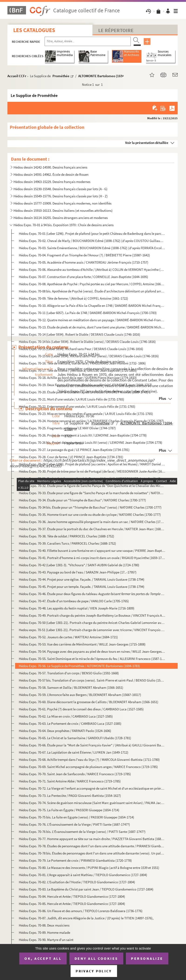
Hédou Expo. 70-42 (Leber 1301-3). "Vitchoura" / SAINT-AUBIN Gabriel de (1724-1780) (79, 565)
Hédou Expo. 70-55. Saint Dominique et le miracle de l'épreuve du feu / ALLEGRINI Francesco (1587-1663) (92, 659)
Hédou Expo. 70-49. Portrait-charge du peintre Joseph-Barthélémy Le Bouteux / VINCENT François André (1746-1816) (92, 615)
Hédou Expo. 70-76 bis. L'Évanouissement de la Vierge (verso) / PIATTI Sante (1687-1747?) (82, 832)
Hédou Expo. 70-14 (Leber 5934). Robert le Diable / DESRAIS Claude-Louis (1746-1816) (80, 334)
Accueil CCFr (17, 76)
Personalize (147, 958)
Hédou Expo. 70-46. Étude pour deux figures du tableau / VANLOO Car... (92, 594)
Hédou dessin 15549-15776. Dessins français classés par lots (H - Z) (61, 196)
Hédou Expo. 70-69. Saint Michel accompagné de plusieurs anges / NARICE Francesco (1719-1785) (88, 767)
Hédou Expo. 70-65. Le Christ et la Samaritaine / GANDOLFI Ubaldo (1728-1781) (75, 738)
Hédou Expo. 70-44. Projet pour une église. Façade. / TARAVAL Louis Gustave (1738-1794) (82, 579)
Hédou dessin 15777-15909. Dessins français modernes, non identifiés (62, 203)
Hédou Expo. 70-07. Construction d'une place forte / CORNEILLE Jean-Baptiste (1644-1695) (83, 277)
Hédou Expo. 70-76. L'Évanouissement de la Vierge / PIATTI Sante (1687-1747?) (74, 824)
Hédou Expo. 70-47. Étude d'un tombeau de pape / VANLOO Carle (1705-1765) (74, 601)
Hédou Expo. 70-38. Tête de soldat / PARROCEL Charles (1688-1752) (67, 536)
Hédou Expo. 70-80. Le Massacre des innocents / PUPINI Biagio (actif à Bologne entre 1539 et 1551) (89, 868)
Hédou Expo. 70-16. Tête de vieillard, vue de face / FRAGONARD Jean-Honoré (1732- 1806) (82, 363)
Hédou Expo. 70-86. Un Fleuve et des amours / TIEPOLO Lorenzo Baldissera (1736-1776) (81, 911)
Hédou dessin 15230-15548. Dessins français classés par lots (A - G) (60, 189)
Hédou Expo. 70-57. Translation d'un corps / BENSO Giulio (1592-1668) (69, 673)
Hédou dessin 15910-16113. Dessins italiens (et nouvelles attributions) (63, 210)
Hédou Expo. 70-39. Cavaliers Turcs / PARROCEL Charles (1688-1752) (67, 543)
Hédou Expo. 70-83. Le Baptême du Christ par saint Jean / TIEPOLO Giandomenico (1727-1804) (86, 889)
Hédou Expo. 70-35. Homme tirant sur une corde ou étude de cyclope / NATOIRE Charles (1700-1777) (90, 515)
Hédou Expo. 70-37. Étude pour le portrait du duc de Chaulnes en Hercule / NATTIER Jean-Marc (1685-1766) (92, 529)
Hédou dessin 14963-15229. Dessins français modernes (52, 182)
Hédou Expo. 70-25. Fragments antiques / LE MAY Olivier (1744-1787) (67, 428)
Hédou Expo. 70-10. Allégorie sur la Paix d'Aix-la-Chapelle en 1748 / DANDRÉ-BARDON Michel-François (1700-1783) (92, 306)
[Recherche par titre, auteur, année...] (88, 41)
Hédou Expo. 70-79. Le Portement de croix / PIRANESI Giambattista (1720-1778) (75, 860)
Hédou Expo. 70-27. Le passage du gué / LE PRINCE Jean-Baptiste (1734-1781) (74, 450)
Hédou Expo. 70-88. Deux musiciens (44, 925)
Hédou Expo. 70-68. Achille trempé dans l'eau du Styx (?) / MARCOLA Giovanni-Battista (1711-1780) (89, 760)
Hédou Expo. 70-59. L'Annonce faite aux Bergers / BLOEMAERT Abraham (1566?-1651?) (80, 695)
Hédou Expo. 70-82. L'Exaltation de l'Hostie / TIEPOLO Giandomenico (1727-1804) (77, 882)
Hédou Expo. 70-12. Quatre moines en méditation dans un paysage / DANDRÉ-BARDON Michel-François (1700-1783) (92, 320)
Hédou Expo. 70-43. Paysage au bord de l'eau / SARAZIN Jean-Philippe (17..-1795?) (78, 572)
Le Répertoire (116, 30)
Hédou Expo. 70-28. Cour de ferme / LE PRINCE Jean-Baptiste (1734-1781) (71, 457)
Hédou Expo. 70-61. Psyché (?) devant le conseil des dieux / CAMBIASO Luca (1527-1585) (81, 709)
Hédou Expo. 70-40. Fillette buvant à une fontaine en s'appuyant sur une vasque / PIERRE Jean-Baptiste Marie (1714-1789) (92, 551)
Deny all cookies (96, 958)
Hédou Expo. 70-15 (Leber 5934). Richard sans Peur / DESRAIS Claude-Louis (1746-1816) (81, 349)
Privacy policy (94, 971)
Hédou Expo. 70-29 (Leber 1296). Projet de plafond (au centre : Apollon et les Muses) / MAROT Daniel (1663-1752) (92, 464)
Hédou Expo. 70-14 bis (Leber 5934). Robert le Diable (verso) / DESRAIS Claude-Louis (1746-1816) (87, 342)
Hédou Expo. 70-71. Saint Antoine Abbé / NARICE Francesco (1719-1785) (70, 781)
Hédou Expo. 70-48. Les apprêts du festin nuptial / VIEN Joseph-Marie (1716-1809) (77, 608)
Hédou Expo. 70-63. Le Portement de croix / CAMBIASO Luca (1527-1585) (70, 723)
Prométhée (61, 76)
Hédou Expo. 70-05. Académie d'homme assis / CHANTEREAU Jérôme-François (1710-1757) (84, 262)
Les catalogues (34, 30)
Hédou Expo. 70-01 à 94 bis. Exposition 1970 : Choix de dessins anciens (64, 225)
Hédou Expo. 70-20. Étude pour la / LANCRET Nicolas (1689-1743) (83, 392)
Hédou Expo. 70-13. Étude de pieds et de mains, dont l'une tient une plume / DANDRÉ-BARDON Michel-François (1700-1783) (92, 327)
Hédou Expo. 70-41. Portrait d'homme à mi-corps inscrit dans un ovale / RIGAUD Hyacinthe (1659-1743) (92, 558)
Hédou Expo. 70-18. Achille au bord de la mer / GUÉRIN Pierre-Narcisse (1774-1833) (78, 378)
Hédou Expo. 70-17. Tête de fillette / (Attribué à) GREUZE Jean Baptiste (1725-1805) (78, 370)
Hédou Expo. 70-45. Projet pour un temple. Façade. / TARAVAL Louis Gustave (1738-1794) (82, 587)
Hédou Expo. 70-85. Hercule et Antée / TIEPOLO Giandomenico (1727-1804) (72, 904)
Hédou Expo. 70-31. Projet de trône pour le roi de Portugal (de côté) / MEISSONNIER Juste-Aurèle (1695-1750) (92, 478)
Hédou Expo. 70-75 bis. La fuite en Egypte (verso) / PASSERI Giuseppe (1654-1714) (77, 817)
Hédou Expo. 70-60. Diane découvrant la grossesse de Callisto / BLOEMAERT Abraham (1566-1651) (89, 702)
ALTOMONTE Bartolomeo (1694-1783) (106, 76)
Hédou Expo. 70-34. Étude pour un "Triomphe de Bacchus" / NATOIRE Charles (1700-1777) (82, 500)
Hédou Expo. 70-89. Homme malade (44, 932)
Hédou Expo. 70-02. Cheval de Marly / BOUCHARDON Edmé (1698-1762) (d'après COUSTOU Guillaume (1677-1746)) (92, 241)
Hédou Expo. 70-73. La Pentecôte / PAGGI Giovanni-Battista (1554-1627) (70, 796)
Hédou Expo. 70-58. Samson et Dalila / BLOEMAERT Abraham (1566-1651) (71, 687)
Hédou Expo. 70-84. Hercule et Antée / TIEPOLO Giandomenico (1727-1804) (72, 896)
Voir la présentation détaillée (147, 143)
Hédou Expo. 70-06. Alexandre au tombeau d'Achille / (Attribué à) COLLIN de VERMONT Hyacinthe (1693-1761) (92, 270)
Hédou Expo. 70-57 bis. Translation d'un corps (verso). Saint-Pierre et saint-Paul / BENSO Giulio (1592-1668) (92, 680)
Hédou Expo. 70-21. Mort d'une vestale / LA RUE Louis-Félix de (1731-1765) (72, 399)
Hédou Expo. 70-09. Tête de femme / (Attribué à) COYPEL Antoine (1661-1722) (73, 298)
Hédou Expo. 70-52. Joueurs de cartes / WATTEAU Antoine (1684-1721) (68, 637)
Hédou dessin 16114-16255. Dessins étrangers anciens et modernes (61, 218)
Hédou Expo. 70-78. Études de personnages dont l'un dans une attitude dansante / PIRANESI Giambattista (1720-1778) (92, 846)
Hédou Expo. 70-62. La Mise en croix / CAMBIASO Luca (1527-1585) (66, 716)
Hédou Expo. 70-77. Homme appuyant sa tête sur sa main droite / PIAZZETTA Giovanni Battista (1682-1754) (92, 839)
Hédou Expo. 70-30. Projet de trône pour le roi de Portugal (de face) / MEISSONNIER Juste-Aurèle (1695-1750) (92, 471)
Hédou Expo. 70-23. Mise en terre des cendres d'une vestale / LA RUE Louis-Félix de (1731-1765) (86, 414)
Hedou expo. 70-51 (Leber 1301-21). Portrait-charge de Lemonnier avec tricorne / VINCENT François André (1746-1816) (92, 630)
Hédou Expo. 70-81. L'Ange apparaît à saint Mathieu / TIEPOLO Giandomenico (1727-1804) (83, 875)
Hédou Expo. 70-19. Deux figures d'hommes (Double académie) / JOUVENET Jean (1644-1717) (85, 385)
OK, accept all (43, 958)
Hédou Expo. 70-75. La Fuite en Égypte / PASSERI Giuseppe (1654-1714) (69, 810)
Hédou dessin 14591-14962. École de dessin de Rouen (51, 174)
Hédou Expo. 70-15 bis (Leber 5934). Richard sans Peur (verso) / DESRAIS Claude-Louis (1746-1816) (89, 356)
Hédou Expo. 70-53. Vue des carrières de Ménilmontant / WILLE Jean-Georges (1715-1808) (82, 644)
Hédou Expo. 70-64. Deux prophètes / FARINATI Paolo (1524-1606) (65, 731)
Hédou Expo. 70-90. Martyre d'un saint (46, 940)
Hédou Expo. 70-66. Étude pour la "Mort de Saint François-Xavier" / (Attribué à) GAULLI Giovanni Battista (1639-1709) (92, 745)
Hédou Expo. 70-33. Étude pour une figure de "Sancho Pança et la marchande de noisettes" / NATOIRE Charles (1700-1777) (92, 493)
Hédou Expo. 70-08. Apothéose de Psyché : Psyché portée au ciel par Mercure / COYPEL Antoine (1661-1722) (92, 284)
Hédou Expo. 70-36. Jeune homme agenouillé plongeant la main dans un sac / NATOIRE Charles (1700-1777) (92, 522)
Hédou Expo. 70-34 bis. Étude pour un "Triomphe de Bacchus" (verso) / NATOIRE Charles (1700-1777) (90, 507)
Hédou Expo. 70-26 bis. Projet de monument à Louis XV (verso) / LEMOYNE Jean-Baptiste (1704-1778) (91, 442)
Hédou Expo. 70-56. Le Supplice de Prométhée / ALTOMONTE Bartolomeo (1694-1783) (79, 666)
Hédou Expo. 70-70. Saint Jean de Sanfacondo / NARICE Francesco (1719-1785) (75, 774)
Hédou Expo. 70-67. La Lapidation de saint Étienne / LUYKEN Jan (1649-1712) (74, 752)
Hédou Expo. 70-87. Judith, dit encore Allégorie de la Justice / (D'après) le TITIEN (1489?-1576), (86, 918)
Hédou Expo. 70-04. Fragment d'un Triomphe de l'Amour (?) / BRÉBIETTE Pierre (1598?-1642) (84, 255)
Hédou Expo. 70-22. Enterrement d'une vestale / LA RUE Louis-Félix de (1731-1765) (77, 406)
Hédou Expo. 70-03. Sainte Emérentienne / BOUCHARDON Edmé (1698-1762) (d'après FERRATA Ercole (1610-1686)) (92, 248)
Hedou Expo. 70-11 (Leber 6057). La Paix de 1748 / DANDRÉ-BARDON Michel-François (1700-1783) (88, 313)
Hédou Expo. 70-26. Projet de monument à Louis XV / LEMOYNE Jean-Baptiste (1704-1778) (83, 435)
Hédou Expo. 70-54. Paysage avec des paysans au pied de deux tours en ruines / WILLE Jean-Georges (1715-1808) (92, 651)
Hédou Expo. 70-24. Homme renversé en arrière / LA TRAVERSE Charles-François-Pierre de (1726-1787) (91, 421)
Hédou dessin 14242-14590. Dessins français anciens (50, 167)
